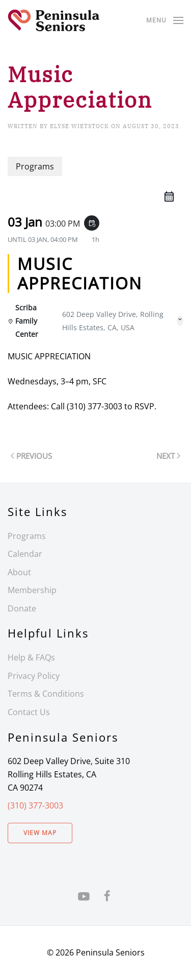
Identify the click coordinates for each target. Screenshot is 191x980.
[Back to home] (53, 20)
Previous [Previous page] (31, 456)
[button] (165, 20)
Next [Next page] (168, 456)
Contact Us (29, 712)
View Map (40, 833)
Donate (22, 608)
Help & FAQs (31, 657)
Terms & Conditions (46, 694)
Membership (32, 590)
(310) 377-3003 (35, 805)
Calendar (25, 554)
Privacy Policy (34, 676)
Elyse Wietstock (79, 126)
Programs (27, 536)
